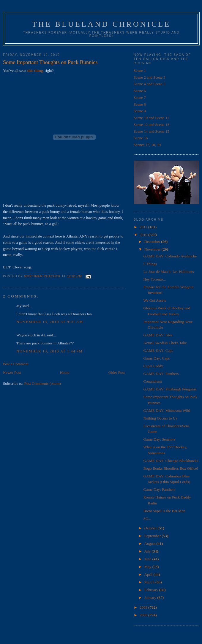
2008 (144, 615)
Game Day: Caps (156, 358)
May (148, 567)
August (150, 543)
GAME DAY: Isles (158, 335)
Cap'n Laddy (153, 366)
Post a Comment (16, 364)
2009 (144, 607)
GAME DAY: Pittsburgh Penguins (170, 389)
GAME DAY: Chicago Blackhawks (171, 461)
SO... (147, 519)
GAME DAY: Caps (158, 351)
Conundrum (152, 381)
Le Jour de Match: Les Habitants (168, 272)
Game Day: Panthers (159, 489)
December (153, 242)
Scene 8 (140, 104)
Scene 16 (141, 138)
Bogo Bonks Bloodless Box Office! (171, 468)
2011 (144, 227)
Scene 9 (140, 111)
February (152, 590)
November (153, 249)
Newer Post (12, 372)
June (148, 559)
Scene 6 (140, 91)
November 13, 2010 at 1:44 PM (49, 351)
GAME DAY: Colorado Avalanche (170, 256)
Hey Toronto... (154, 279)
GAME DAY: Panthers (161, 374)
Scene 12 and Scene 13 (151, 125)
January (151, 598)
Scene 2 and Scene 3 (150, 77)
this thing (35, 71)
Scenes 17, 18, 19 (147, 145)
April (149, 574)
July (148, 551)
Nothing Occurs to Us (160, 418)
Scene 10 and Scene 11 (151, 118)
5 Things (150, 264)
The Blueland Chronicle (101, 24)
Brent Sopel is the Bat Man (164, 511)
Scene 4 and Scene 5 (150, 84)
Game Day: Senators (159, 439)
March (150, 582)
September (153, 536)
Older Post (117, 372)
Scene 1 (140, 71)
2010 (144, 235)
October (151, 528)
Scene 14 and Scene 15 (151, 131)
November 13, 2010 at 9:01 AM (50, 322)
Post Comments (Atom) (43, 383)
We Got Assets (154, 300)
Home (65, 372)
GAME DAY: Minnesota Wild (167, 410)
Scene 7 (140, 98)
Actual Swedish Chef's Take (165, 343)
